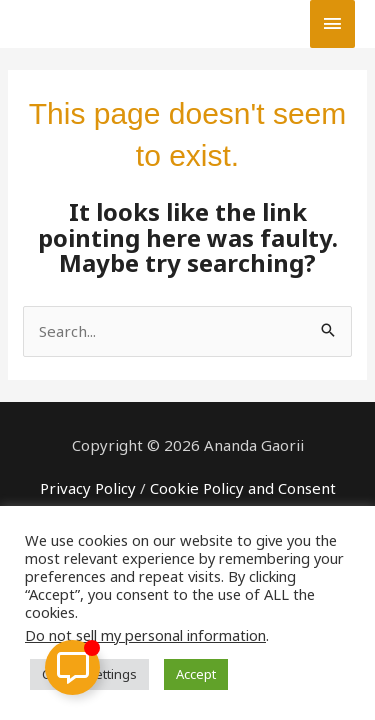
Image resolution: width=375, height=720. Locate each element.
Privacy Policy (88, 488)
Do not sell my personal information (145, 635)
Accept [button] (196, 674)
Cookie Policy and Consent (243, 488)
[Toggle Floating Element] (72, 667)
